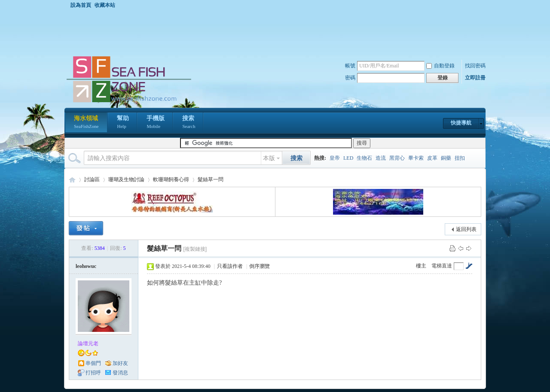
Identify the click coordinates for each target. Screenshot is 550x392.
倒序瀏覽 (260, 266)
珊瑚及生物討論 (126, 179)
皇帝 (335, 158)
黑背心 (397, 158)
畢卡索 (416, 158)
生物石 (364, 158)
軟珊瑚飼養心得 (171, 179)
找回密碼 (475, 66)
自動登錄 (440, 66)
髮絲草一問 (211, 179)
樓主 (421, 266)
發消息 (120, 373)
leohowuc (86, 266)
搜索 (189, 123)
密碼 (350, 78)
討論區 (92, 179)
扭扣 (460, 158)
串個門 (93, 363)
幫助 (123, 123)
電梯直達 (442, 266)
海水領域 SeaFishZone (72, 180)
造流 (381, 158)
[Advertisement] (277, 32)
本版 (269, 158)
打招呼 (93, 373)
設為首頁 (81, 5)
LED (348, 158)
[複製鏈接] (195, 249)
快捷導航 (461, 123)
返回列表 (466, 229)
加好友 (120, 363)
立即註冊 (475, 78)
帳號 (350, 66)
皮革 (432, 158)
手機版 (156, 123)
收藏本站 (105, 5)
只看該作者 (230, 266)
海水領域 (86, 123)
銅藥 (446, 158)
